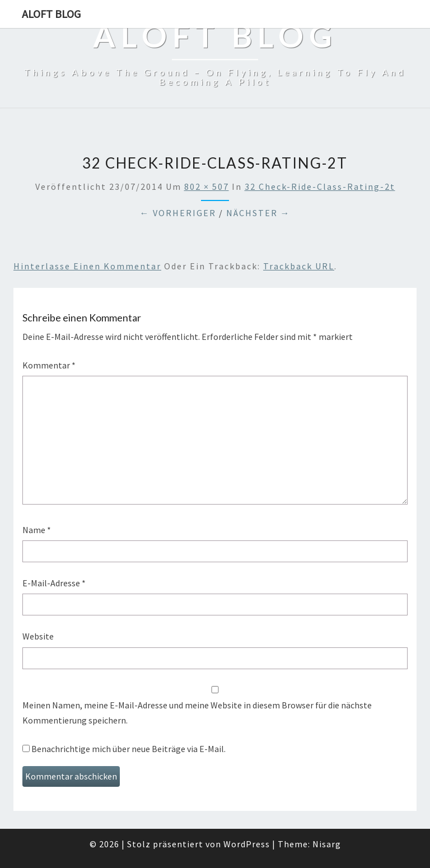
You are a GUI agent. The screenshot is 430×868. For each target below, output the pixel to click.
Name (37, 530)
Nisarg (327, 844)
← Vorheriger (178, 213)
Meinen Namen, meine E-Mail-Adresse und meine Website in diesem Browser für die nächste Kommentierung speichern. (197, 713)
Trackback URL (299, 266)
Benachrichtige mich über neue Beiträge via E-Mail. (128, 749)
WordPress (247, 844)
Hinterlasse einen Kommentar (87, 266)
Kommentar (49, 365)
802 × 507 (207, 186)
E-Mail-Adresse (54, 583)
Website (38, 636)
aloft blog (51, 14)
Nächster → (258, 213)
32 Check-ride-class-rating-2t (320, 186)
